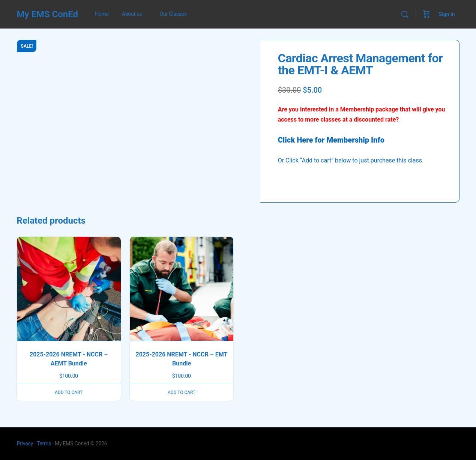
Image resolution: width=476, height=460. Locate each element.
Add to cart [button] (69, 392)
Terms (44, 443)
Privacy (25, 443)
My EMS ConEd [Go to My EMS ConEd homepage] (48, 14)
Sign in (447, 14)
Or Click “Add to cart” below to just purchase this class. (351, 160)
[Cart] (426, 14)
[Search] (405, 14)
